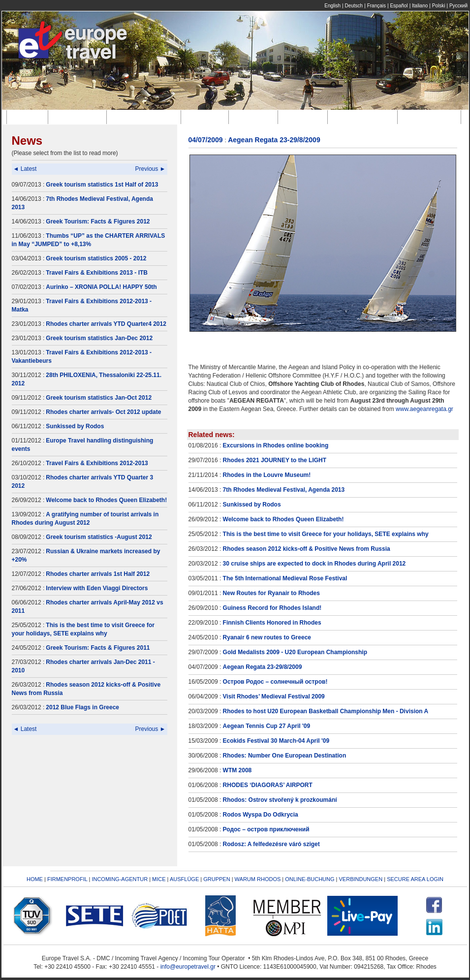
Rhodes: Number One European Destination (285, 756)
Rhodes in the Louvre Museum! (267, 475)
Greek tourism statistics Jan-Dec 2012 (99, 338)
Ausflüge (255, 117)
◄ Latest (25, 169)
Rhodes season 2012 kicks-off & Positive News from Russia (307, 549)
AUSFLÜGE (185, 879)
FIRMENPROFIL (67, 879)
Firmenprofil (79, 117)
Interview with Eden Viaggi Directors (97, 588)
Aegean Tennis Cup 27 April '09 (267, 726)
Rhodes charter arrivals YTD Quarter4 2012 (106, 324)
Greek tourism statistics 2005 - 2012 (96, 258)
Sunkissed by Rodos (75, 426)
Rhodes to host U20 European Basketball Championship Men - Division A (326, 711)
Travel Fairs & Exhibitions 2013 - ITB (97, 273)
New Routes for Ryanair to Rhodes (271, 593)
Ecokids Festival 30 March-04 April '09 (276, 741)
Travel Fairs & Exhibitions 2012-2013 (97, 463)
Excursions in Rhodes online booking (276, 445)
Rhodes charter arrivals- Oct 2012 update (103, 412)
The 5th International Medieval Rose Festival (285, 578)
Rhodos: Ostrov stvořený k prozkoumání (280, 800)
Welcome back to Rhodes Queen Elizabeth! (106, 500)
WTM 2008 (237, 770)
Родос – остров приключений (266, 829)
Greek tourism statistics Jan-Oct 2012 (99, 398)
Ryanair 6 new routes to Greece (267, 637)
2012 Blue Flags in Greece (82, 707)
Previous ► (151, 169)
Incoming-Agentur (145, 117)
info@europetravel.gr (188, 967)
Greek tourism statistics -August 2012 (99, 537)
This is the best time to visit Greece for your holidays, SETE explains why (326, 534)
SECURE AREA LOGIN (415, 879)
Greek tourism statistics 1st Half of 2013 (102, 185)
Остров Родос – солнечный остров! (275, 682)
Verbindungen (431, 117)
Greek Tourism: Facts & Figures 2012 (98, 221)
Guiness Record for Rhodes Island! (272, 608)
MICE (159, 879)
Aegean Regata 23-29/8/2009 (263, 667)
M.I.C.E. (206, 117)
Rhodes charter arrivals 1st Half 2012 (98, 574)
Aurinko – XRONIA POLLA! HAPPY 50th (101, 287)
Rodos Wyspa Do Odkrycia (261, 815)
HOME (35, 879)
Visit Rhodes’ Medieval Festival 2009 (274, 696)
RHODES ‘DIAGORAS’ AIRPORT (268, 785)
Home (29, 117)
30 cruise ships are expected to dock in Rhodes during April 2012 (314, 564)
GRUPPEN (217, 879)
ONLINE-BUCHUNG (310, 879)
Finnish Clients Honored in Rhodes (272, 623)
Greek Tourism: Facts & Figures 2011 (98, 648)
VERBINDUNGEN (361, 879)
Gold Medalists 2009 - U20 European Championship (295, 652)
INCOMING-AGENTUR (120, 879)
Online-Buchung (364, 117)
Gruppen (305, 117)
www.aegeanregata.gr (424, 409)
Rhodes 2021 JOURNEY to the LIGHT (275, 460)
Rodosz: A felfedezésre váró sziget (271, 844)
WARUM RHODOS (258, 879)
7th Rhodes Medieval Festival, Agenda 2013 (284, 490)
